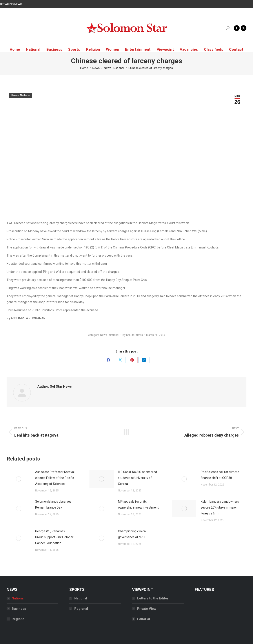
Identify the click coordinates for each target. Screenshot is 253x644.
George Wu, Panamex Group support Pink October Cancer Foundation (54, 537)
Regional (18, 619)
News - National (21, 95)
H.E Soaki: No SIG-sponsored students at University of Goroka (137, 478)
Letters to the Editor (153, 598)
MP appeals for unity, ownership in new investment (138, 505)
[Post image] (19, 479)
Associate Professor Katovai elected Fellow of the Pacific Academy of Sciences (55, 478)
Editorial (144, 619)
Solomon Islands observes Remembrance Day (53, 505)
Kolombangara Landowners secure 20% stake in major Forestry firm (220, 507)
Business (19, 609)
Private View (147, 609)
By (133, 335)
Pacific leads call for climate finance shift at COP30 (220, 475)
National (18, 598)
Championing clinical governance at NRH (132, 534)
